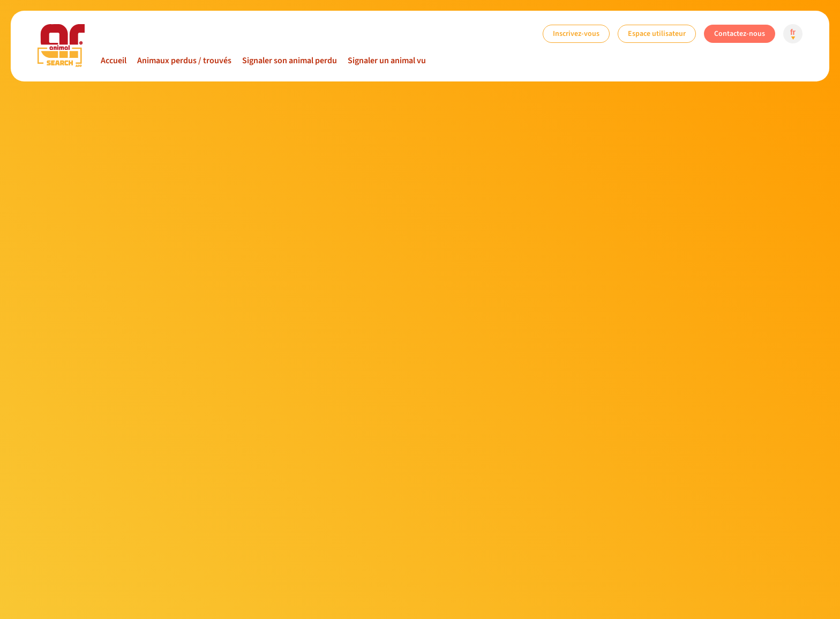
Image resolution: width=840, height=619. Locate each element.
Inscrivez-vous (576, 33)
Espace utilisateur (657, 33)
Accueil (114, 61)
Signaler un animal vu (387, 61)
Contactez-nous (740, 33)
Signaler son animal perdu (290, 61)
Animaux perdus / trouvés (184, 61)
